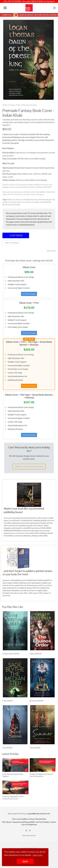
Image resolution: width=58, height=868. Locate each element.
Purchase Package (29, 294)
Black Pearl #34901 (37, 701)
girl (50, 199)
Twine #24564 (35, 748)
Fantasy (12, 105)
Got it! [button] (25, 861)
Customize (16, 235)
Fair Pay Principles (43, 822)
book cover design (32, 202)
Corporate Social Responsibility (23, 822)
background (28, 199)
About (9, 822)
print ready (16, 205)
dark (40, 199)
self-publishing (45, 202)
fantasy (10, 199)
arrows (18, 199)
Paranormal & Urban (30, 105)
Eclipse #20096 (36, 654)
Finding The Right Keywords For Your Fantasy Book (41, 775)
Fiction (5, 105)
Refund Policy (41, 819)
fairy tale (45, 199)
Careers (53, 822)
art (22, 199)
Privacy (32, 819)
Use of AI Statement (29, 825)
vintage (5, 202)
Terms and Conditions (20, 819)
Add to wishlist (12, 243)
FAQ (4, 822)
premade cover (19, 202)
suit (53, 199)
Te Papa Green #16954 (11, 654)
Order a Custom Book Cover (29, 467)
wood (11, 202)
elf (14, 199)
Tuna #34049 (7, 748)
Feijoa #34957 (8, 701)
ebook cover (7, 205)
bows (36, 199)
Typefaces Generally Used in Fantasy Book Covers (13, 798)
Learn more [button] (38, 855)
